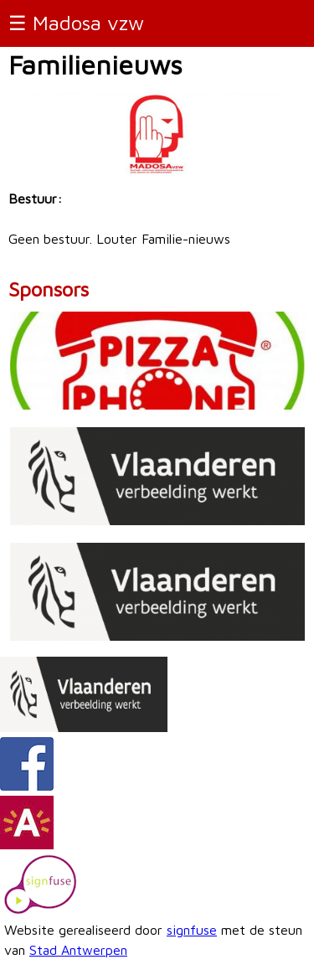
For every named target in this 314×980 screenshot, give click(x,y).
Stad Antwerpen (78, 950)
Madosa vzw (88, 23)
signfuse (192, 930)
